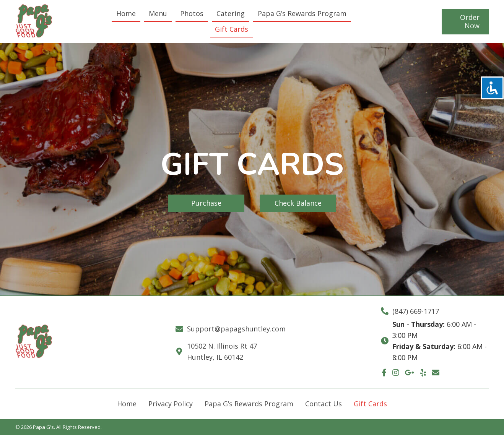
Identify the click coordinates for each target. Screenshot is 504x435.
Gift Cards (370, 404)
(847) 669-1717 (416, 311)
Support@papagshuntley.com (236, 329)
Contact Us (324, 404)
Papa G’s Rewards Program (249, 404)
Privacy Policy (171, 404)
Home (127, 404)
